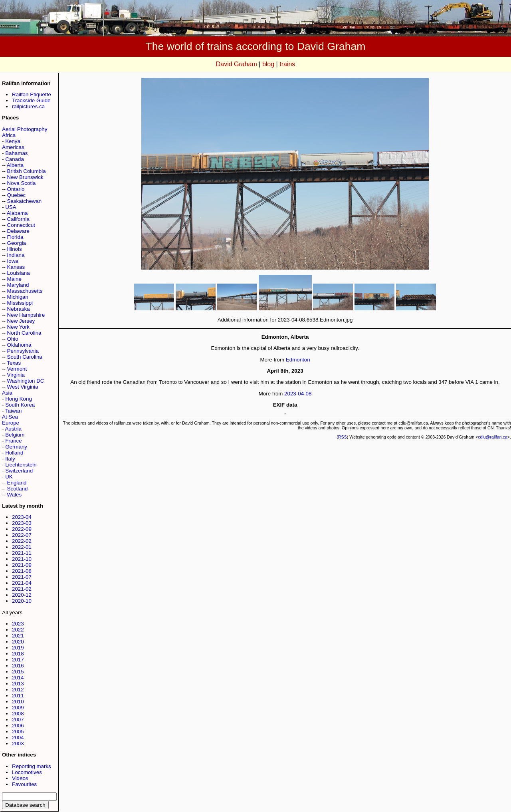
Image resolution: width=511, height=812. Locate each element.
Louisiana (19, 273)
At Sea (10, 417)
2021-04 (22, 583)
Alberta (15, 165)
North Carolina (24, 333)
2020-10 (22, 601)
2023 (18, 624)
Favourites (24, 784)
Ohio (13, 339)
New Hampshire (26, 315)
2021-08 (22, 571)
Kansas (16, 267)
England (17, 483)
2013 (18, 684)
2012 (18, 690)
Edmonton (298, 360)
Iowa (13, 261)
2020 (18, 642)
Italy (10, 459)
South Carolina (25, 357)
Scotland (18, 489)
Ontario (16, 189)
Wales (15, 495)
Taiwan (14, 411)
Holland (14, 453)
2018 (18, 654)
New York (18, 327)
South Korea (20, 405)
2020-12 (22, 595)
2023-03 (22, 523)
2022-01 (22, 547)
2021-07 (22, 577)
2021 (18, 636)
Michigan (18, 297)
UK (9, 477)
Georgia (17, 243)
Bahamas (16, 153)
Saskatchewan (25, 201)
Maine (14, 279)
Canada (15, 159)
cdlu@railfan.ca (493, 437)
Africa (9, 135)
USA (11, 207)
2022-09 (22, 529)
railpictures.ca (28, 106)
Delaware (18, 231)
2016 (18, 666)
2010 (18, 702)
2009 (18, 708)
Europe (11, 423)
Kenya (13, 141)
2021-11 (22, 553)
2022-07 (22, 535)
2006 (18, 726)
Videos (20, 778)
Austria (13, 429)
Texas (14, 363)
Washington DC (26, 381)
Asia (7, 393)
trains (287, 64)
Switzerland (19, 471)
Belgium (15, 435)
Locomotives (27, 772)
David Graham (237, 64)
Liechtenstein (21, 465)
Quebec (17, 195)
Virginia (16, 375)
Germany (16, 447)
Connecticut (21, 225)
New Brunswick (25, 177)
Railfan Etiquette (32, 94)
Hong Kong (19, 399)
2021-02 (22, 589)
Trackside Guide (31, 100)
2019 (18, 648)
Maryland (18, 285)
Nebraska (19, 309)
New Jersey (21, 321)
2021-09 (22, 565)
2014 (18, 678)
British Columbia (27, 171)
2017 (18, 660)
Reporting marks (32, 766)
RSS (343, 437)
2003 (18, 744)
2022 (18, 630)
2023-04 (22, 517)
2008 (18, 714)
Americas (13, 147)
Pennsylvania (23, 351)
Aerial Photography (25, 129)
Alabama (17, 213)
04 (301, 394)
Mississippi (20, 303)
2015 (18, 672)
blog (268, 64)
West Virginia (23, 387)
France (13, 441)
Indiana (16, 255)
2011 (18, 696)
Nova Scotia (22, 183)
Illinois (15, 249)
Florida (15, 237)
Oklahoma (19, 345)
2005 (18, 732)
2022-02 (22, 541)
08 (309, 394)
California (18, 219)
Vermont (17, 369)
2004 (18, 738)
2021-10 (22, 559)
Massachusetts (25, 291)
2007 (18, 720)
